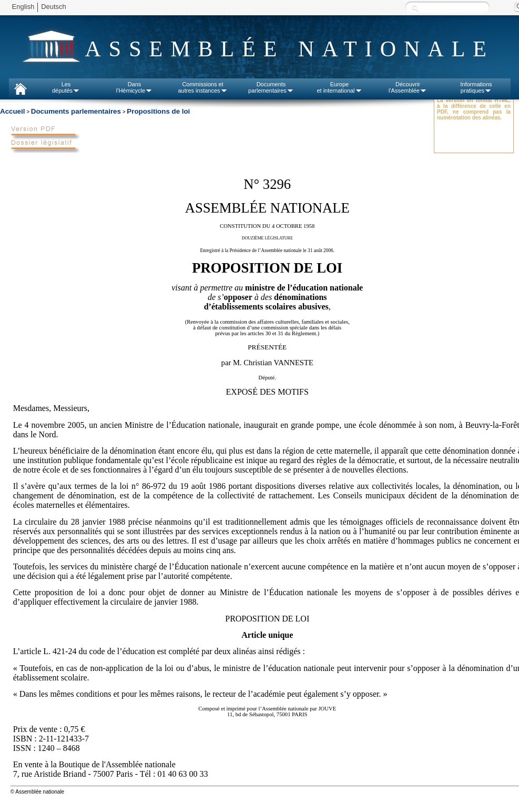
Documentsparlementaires (271, 87)
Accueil (12, 111)
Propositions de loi (158, 111)
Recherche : (415, 8)
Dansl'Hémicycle (134, 87)
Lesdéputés (66, 87)
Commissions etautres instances (202, 87)
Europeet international (339, 87)
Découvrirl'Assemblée (408, 87)
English (23, 7)
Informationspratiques (476, 87)
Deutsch (54, 7)
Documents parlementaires (76, 111)
